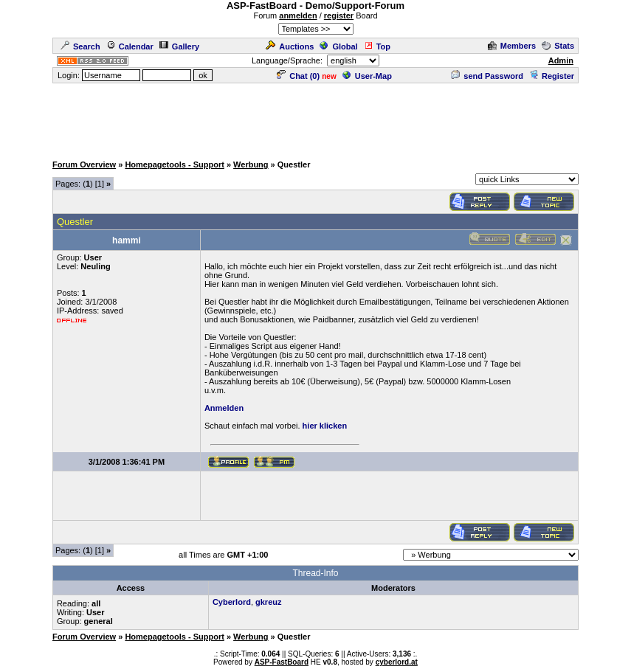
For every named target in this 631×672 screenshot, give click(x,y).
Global (338, 46)
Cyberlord (232, 602)
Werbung (251, 164)
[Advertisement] (316, 118)
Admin (561, 60)
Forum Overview (84, 164)
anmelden (298, 15)
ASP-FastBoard (282, 662)
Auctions (290, 46)
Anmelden (224, 408)
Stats (558, 46)
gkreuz (268, 602)
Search (80, 46)
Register (552, 76)
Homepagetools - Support (174, 164)
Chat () (298, 76)
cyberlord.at (397, 662)
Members (512, 46)
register (339, 15)
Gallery (179, 46)
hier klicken (325, 426)
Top (377, 46)
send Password (487, 76)
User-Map (367, 76)
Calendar (130, 46)
